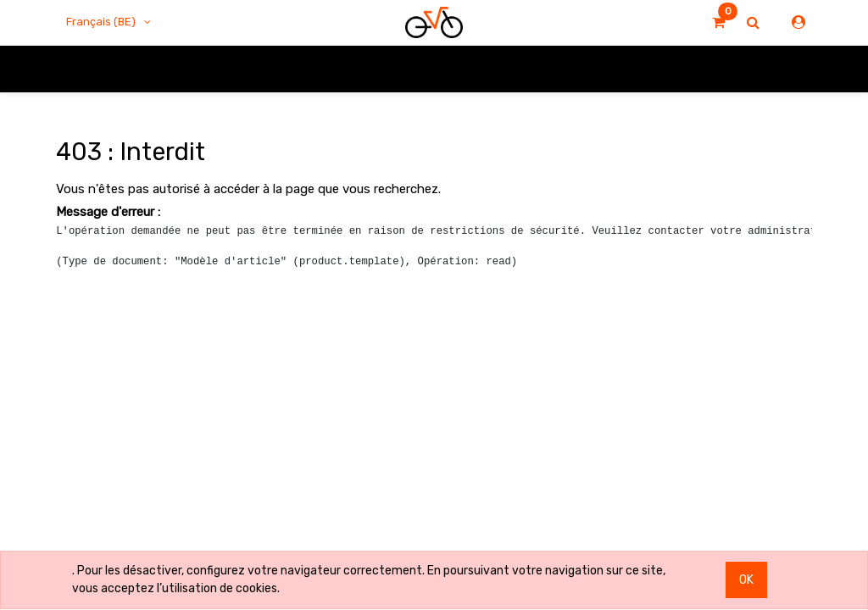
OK (746, 580)
